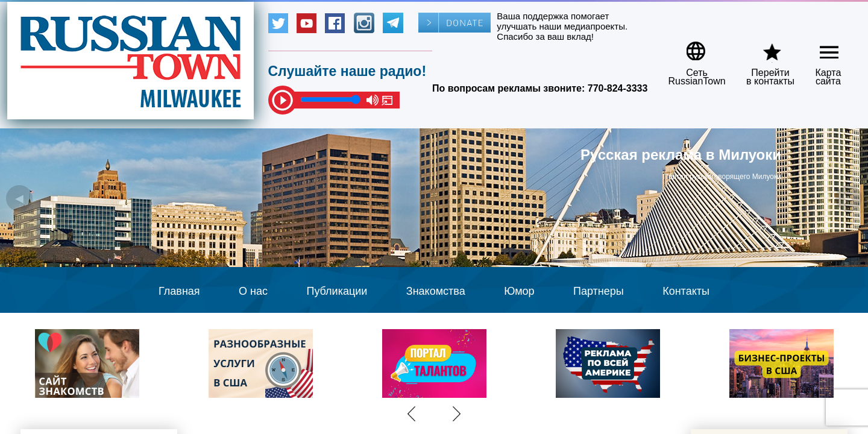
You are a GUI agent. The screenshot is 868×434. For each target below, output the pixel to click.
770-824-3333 (618, 88)
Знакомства (436, 291)
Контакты (686, 291)
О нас (253, 291)
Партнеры (599, 291)
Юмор (519, 291)
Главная (179, 291)
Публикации (337, 291)
